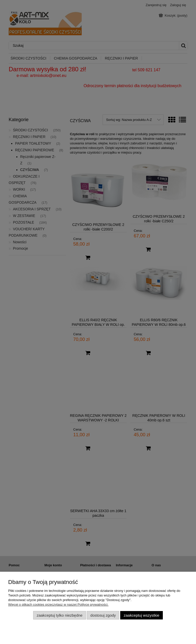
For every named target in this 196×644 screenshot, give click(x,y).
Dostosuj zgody (103, 615)
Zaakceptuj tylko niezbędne (60, 615)
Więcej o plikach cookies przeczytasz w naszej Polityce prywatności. (58, 605)
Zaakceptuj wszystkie (142, 615)
